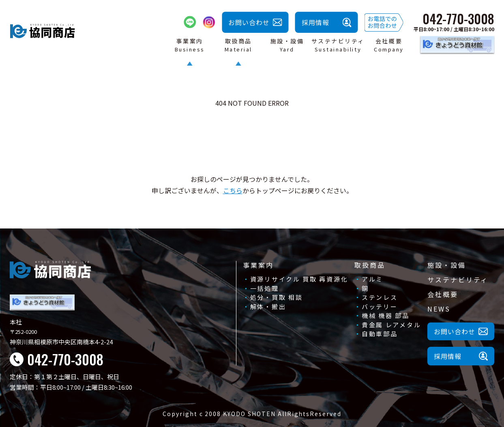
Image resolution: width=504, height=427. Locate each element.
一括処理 (265, 288)
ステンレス (380, 297)
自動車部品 (380, 334)
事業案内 (258, 265)
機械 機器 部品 (386, 315)
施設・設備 (446, 265)
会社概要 (443, 294)
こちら (233, 190)
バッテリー (380, 306)
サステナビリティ (458, 280)
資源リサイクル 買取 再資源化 (299, 279)
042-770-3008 (458, 19)
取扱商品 (370, 265)
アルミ (372, 279)
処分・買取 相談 (277, 297)
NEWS (439, 309)
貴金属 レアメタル (391, 325)
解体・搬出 (268, 306)
